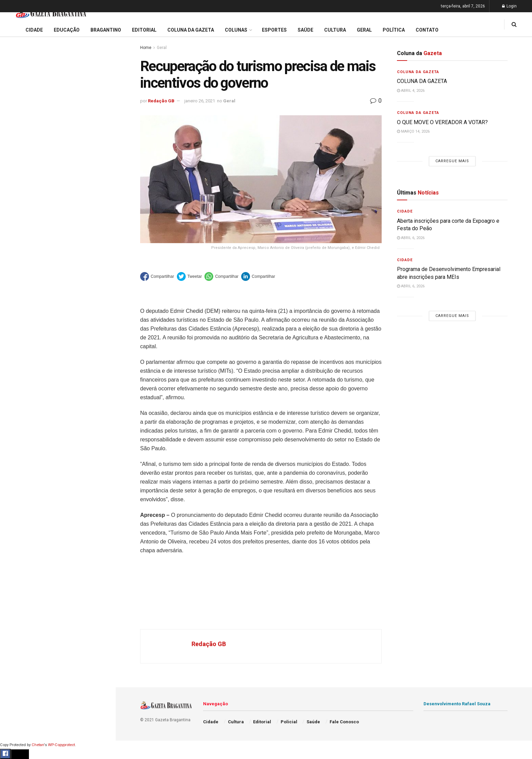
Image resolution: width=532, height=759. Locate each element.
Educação (18, 233)
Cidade (15, 220)
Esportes (17, 285)
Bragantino (19, 272)
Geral (13, 350)
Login (509, 6)
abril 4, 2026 (411, 91)
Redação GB (161, 101)
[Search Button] (101, 414)
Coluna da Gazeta (27, 259)
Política (16, 324)
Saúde (14, 337)
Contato (427, 30)
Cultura (15, 298)
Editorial (16, 246)
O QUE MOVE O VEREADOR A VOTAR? (442, 122)
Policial (15, 311)
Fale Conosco (22, 363)
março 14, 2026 (413, 131)
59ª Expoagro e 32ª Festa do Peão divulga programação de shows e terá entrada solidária (56, 107)
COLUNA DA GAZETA (422, 81)
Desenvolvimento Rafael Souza (457, 704)
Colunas (236, 30)
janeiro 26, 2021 (200, 101)
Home (146, 48)
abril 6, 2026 (411, 238)
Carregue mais (58, 166)
